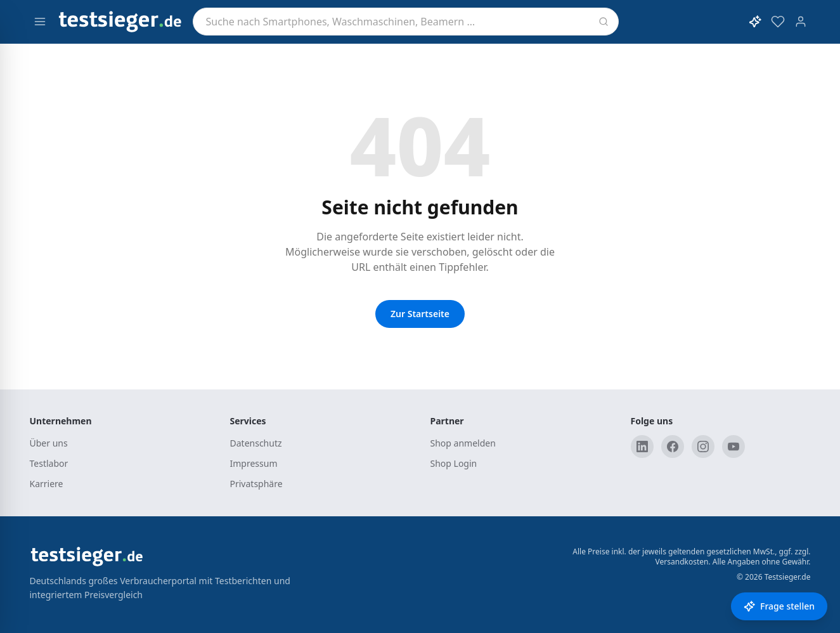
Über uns (49, 443)
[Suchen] (604, 22)
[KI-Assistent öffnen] (755, 22)
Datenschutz (256, 443)
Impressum (254, 463)
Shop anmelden (463, 443)
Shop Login (454, 463)
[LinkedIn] (642, 447)
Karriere (47, 484)
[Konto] (801, 22)
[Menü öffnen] (40, 22)
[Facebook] (673, 447)
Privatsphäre (256, 484)
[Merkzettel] (778, 22)
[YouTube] (733, 447)
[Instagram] (703, 447)
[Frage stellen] (779, 606)
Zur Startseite (420, 314)
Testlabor (49, 463)
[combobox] (406, 22)
